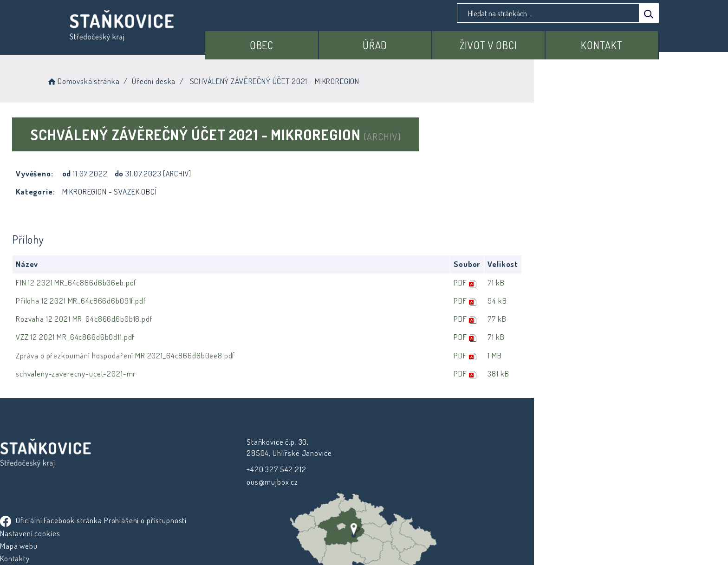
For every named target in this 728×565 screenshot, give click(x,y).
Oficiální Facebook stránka (422, 442)
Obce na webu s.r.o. (467, 531)
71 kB (619, 282)
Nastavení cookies (401, 468)
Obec (305, 40)
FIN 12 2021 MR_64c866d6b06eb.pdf (147, 282)
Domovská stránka (166, 79)
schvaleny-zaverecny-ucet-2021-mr (147, 373)
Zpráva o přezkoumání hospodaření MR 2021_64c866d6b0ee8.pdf (196, 355)
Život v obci (507, 40)
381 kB (621, 373)
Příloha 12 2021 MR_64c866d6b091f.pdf (152, 301)
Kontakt (608, 40)
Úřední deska (237, 79)
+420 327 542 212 (250, 469)
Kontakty (386, 493)
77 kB (620, 319)
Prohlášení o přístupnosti (412, 455)
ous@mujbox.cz (246, 481)
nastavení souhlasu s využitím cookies (534, 543)
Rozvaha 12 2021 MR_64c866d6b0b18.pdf (155, 319)
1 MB (617, 355)
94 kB (620, 301)
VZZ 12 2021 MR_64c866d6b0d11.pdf (146, 337)
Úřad (406, 40)
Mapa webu (390, 480)
